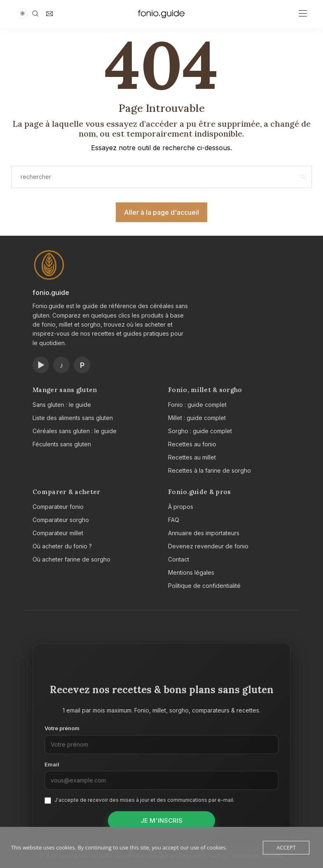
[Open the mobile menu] (303, 14)
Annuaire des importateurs (204, 533)
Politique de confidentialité (204, 586)
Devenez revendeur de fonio (208, 546)
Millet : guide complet (197, 418)
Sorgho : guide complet (200, 431)
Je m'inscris (161, 820)
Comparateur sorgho (61, 520)
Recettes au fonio (192, 444)
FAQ (174, 520)
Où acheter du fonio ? (62, 546)
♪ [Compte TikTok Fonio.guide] (62, 365)
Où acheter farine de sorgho (71, 559)
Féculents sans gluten (62, 444)
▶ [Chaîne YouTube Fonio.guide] (41, 365)
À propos (181, 507)
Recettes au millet (192, 457)
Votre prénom (62, 728)
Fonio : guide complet (197, 405)
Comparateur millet (58, 533)
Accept (286, 847)
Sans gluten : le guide (62, 405)
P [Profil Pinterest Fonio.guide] (82, 365)
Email (52, 764)
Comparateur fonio (58, 507)
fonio (41, 292)
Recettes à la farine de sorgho (209, 470)
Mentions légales (191, 572)
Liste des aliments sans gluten (73, 418)
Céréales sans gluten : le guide (75, 431)
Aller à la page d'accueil (161, 212)
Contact (179, 559)
